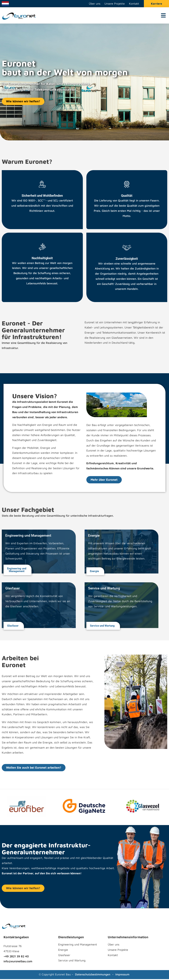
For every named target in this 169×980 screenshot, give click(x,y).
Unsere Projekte (114, 4)
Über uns (94, 4)
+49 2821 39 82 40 (16, 957)
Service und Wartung (72, 961)
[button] (163, 16)
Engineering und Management (78, 945)
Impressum (122, 975)
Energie (63, 951)
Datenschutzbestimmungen (93, 975)
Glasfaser (64, 956)
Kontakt (134, 4)
